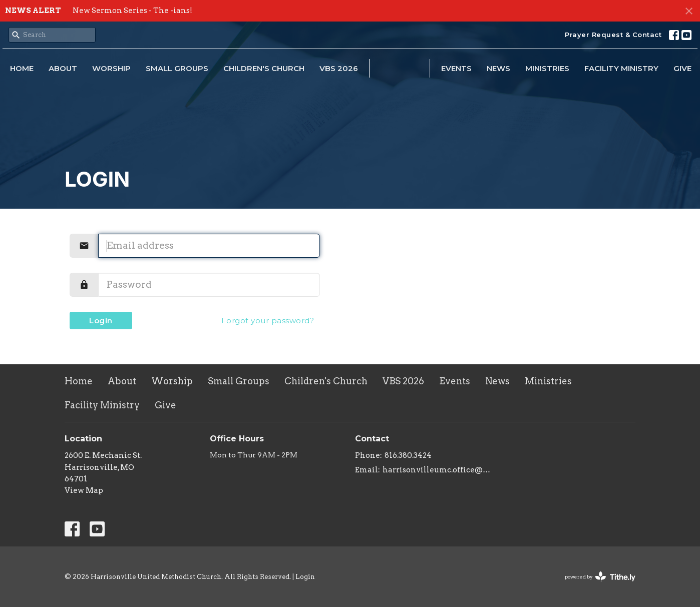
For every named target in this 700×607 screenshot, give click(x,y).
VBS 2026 (339, 68)
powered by (600, 577)
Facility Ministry (621, 68)
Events (456, 68)
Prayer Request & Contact (613, 35)
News (498, 68)
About (63, 68)
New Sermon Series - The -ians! (132, 11)
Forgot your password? (268, 321)
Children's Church (264, 68)
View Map (84, 490)
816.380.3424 (408, 455)
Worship (111, 68)
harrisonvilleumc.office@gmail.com (436, 470)
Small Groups (177, 68)
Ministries (547, 68)
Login (101, 321)
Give (682, 68)
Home (22, 68)
